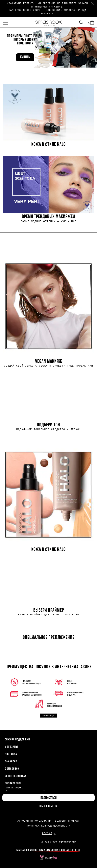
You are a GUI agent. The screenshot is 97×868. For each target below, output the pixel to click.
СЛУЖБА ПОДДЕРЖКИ (17, 740)
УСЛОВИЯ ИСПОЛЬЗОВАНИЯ (35, 821)
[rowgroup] (48, 153)
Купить (25, 57)
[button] (48, 47)
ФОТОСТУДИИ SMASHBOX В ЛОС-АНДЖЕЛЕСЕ (55, 850)
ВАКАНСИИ (11, 762)
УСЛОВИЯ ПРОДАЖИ (67, 821)
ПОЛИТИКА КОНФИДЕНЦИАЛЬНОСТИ (48, 826)
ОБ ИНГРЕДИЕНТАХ (16, 776)
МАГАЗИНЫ (11, 747)
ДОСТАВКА (11, 754)
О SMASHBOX (12, 769)
